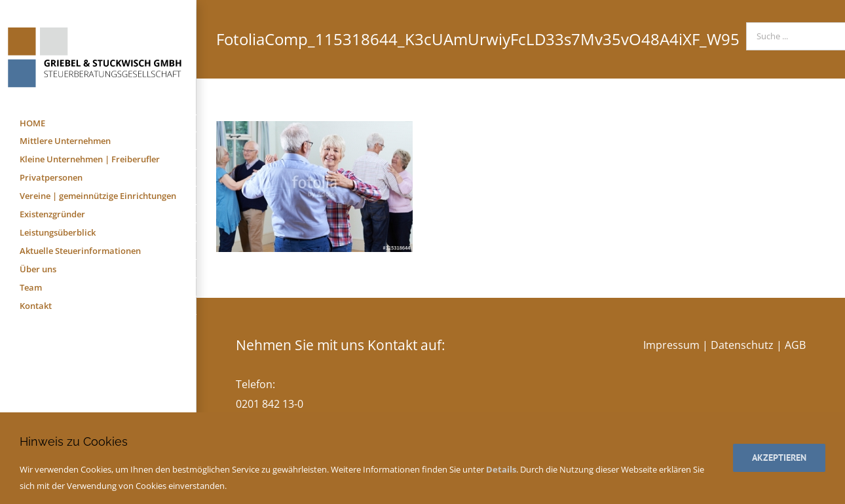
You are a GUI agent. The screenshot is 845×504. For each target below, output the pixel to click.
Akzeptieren (779, 458)
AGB (795, 345)
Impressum (671, 345)
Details (501, 469)
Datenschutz (742, 345)
